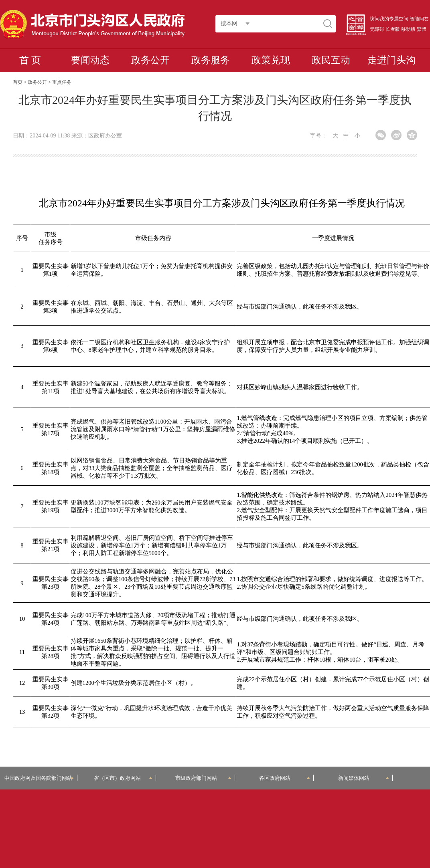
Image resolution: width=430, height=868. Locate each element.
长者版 (393, 29)
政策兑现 (271, 60)
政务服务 (211, 60)
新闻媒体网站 (364, 778)
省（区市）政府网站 (123, 778)
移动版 (408, 29)
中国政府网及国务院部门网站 (39, 778)
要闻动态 (90, 60)
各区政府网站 (285, 778)
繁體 (422, 29)
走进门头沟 (391, 60)
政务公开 (150, 60)
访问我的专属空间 (389, 19)
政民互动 (331, 60)
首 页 (30, 60)
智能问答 (419, 19)
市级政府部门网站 (203, 778)
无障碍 (377, 29)
